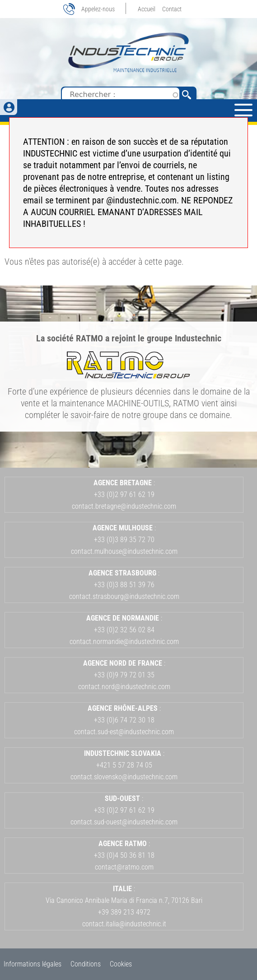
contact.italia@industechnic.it (124, 924)
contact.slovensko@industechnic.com (124, 777)
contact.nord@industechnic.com (124, 687)
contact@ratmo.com (124, 867)
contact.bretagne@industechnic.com (124, 506)
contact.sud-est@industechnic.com (124, 732)
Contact (172, 9)
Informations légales (33, 964)
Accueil (147, 9)
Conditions (86, 964)
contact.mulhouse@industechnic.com (124, 551)
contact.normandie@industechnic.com (124, 642)
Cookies (121, 964)
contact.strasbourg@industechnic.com (124, 596)
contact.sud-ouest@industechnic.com (124, 822)
